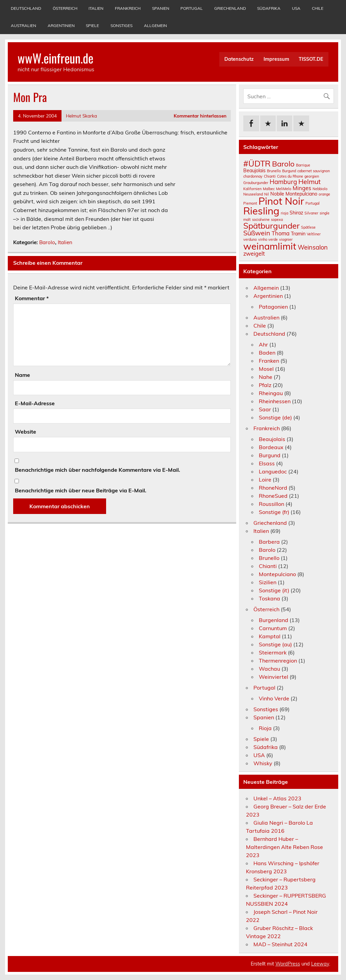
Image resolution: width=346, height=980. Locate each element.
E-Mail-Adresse (35, 403)
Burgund (270, 455)
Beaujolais (272, 439)
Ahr (263, 344)
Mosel (266, 369)
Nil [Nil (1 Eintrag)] (267, 194)
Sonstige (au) (275, 644)
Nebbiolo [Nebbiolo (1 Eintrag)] (320, 189)
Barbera (269, 542)
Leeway (320, 964)
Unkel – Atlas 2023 (277, 798)
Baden (267, 353)
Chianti (268, 566)
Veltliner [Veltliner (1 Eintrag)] (314, 234)
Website (26, 432)
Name (22, 375)
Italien (96, 8)
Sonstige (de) (275, 417)
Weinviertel (274, 677)
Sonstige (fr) (274, 512)
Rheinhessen (275, 401)
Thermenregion (278, 661)
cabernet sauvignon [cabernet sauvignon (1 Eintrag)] (314, 171)
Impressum (276, 59)
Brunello (269, 558)
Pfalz (265, 385)
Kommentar (32, 298)
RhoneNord (273, 488)
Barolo (47, 242)
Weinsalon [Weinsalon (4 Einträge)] (313, 247)
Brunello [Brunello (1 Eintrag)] (274, 171)
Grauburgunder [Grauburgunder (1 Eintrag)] (256, 183)
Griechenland (230, 8)
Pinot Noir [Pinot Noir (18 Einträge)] (281, 201)
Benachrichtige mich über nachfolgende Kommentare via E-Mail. (97, 470)
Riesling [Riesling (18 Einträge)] (261, 211)
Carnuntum (273, 628)
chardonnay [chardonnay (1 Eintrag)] (253, 176)
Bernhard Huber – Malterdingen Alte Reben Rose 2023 (285, 847)
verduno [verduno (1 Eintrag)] (250, 239)
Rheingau (271, 393)
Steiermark (273, 652)
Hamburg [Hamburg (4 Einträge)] (283, 182)
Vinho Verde (274, 698)
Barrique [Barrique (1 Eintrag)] (303, 165)
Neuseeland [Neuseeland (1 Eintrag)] (253, 194)
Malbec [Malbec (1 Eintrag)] (269, 189)
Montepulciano (277, 574)
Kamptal (270, 636)
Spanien (161, 8)
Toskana (269, 598)
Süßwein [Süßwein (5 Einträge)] (257, 233)
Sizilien (268, 582)
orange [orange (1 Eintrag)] (324, 194)
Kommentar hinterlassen (200, 116)
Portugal (192, 8)
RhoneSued (273, 496)
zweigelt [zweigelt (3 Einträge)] (254, 254)
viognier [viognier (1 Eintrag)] (286, 239)
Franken (269, 361)
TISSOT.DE (311, 59)
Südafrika (269, 8)
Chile (318, 8)
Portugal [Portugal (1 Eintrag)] (313, 203)
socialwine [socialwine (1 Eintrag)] (261, 220)
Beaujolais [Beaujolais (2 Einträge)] (254, 171)
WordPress (288, 964)
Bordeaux (271, 447)
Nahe (266, 377)
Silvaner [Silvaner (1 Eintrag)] (311, 213)
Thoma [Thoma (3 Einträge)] (281, 233)
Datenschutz (239, 59)
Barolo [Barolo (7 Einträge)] (283, 164)
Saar (265, 409)
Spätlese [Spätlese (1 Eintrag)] (308, 227)
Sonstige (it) (274, 590)
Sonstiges (121, 25)
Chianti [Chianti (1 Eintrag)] (270, 176)
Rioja (265, 728)
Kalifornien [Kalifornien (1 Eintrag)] (252, 189)
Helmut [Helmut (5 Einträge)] (310, 182)
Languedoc (273, 471)
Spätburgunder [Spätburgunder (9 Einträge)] (271, 226)
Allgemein (155, 25)
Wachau (269, 669)
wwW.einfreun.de (55, 58)
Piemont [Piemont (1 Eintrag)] (250, 203)
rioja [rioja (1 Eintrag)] (285, 213)
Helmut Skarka (81, 116)
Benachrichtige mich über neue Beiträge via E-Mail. (81, 490)
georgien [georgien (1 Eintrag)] (312, 176)
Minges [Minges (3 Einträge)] (302, 188)
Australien (23, 25)
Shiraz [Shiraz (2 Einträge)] (296, 213)
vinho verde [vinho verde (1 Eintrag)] (268, 239)
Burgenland (274, 620)
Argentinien (61, 25)
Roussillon (271, 504)
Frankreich (128, 8)
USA (296, 8)
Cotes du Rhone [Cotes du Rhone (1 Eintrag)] (290, 176)
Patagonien (273, 307)
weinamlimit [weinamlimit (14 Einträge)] (270, 246)
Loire (265, 480)
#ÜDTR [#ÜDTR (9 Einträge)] (257, 163)
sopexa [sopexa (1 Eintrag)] (277, 220)
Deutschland (26, 8)
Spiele (92, 25)
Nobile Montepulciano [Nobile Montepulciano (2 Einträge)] (294, 194)
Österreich (65, 8)
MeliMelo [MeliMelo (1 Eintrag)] (284, 189)
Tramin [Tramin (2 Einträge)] (298, 234)
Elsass (267, 463)
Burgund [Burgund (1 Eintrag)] (289, 171)
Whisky (263, 763)
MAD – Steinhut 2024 (280, 944)
